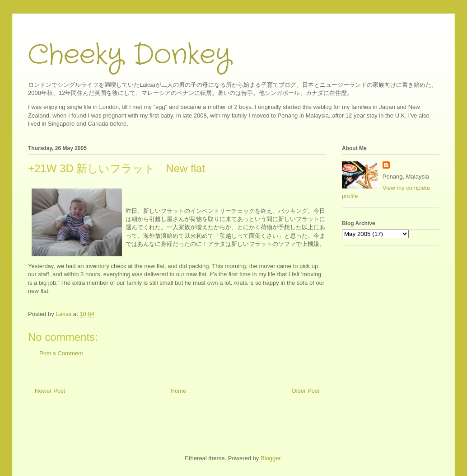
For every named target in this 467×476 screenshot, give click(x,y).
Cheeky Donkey (129, 55)
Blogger (271, 458)
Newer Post (50, 391)
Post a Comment (61, 353)
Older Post (306, 391)
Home (179, 391)
